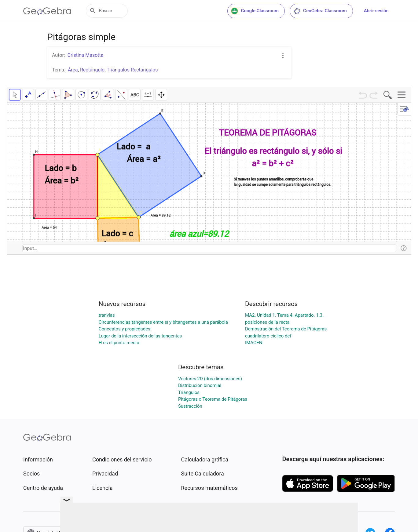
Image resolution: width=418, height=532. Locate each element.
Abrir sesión (376, 11)
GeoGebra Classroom (320, 11)
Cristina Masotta (86, 55)
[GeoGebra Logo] (47, 11)
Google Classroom (255, 11)
